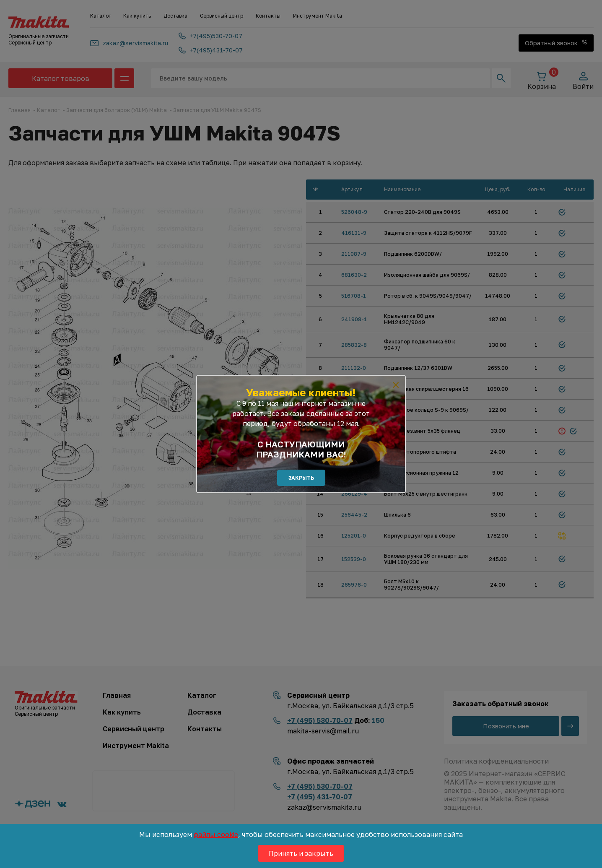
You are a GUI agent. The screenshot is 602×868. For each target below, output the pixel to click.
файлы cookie (216, 834)
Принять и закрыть (301, 853)
